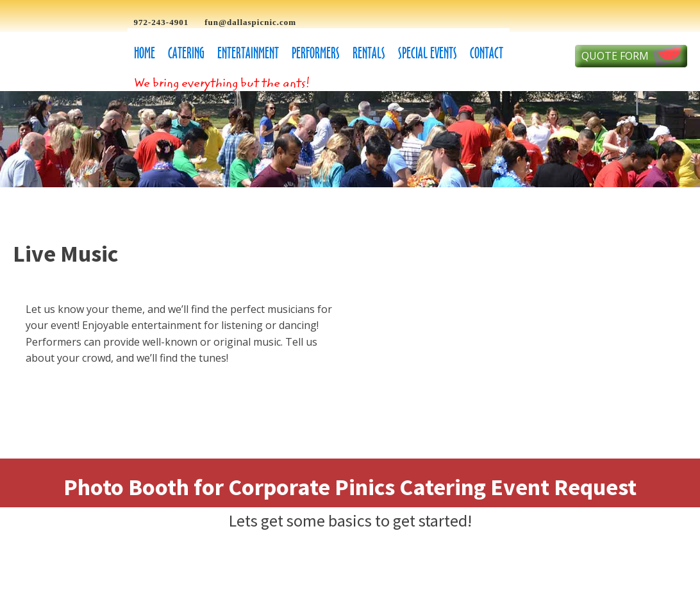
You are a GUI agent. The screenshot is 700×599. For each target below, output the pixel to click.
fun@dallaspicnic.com (250, 22)
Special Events (428, 53)
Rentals (369, 53)
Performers (316, 53)
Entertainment (248, 53)
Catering (186, 53)
